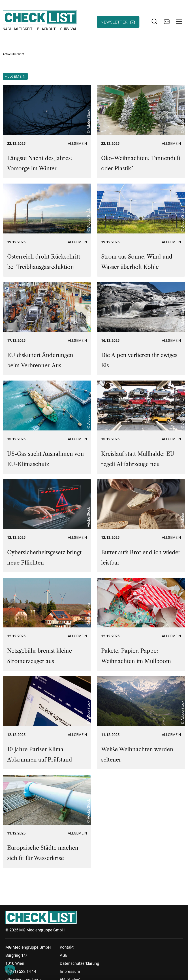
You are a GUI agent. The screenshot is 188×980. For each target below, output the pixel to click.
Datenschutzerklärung (79, 964)
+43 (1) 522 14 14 (21, 972)
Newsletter (114, 22)
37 (51, 884)
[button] (10, 970)
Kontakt (67, 948)
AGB (64, 956)
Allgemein (15, 77)
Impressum (70, 972)
